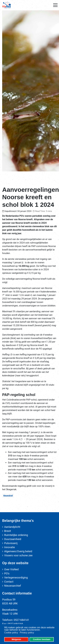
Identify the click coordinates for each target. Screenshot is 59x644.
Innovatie (10, 547)
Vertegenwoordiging (16, 578)
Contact (9, 582)
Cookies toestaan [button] (42, 639)
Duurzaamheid (13, 539)
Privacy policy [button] (27, 633)
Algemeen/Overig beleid (18, 551)
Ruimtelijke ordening (16, 535)
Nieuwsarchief (13, 586)
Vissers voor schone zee (18, 555)
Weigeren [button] (16, 639)
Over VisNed (11, 569)
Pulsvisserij (11, 543)
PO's (7, 573)
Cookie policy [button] (11, 633)
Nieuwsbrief (8, 496)
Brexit (8, 531)
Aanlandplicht (12, 527)
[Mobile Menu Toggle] (55, 5)
